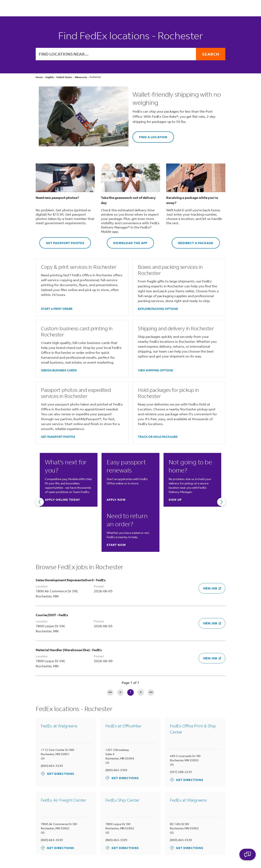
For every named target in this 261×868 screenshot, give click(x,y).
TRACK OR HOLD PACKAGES (158, 437)
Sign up (175, 500)
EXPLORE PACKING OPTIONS (158, 309)
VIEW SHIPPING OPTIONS (155, 370)
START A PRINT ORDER (57, 309)
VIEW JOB (212, 588)
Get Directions (58, 774)
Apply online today (62, 500)
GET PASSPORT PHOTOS (62, 241)
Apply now (116, 500)
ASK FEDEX (248, 857)
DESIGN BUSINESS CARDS (59, 370)
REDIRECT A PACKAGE (192, 241)
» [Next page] (141, 692)
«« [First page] (110, 692)
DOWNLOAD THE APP (127, 241)
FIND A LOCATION (150, 135)
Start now (116, 545)
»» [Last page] (151, 692)
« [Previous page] (120, 692)
